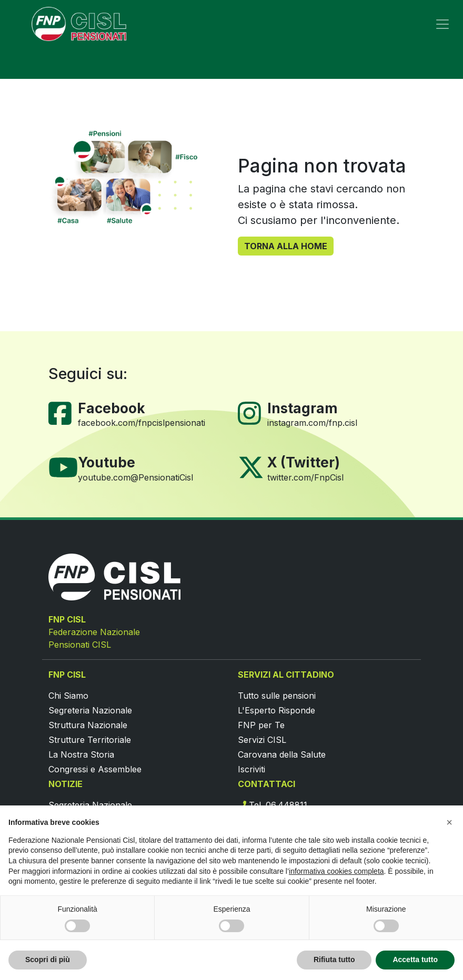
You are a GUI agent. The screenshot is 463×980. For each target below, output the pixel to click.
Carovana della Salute (282, 754)
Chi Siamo (68, 696)
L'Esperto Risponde (276, 710)
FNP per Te (261, 725)
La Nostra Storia (81, 754)
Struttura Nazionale (88, 725)
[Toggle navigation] (442, 24)
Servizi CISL (262, 740)
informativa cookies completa (336, 871)
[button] (449, 822)
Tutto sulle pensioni (277, 696)
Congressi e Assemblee (95, 769)
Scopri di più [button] (48, 959)
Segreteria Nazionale (90, 710)
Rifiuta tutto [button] (334, 959)
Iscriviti (251, 769)
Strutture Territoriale (90, 740)
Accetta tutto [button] (415, 959)
